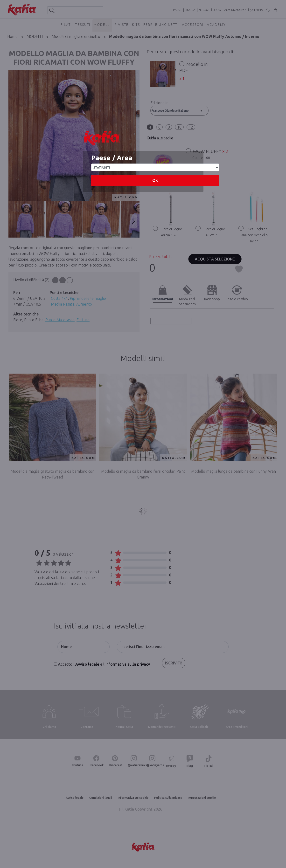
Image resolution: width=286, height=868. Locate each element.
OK (155, 180)
